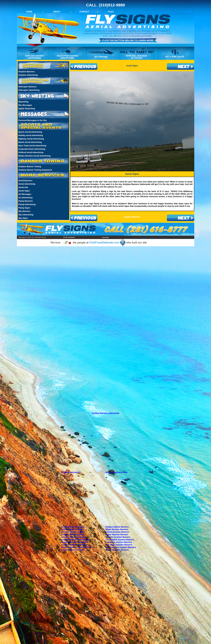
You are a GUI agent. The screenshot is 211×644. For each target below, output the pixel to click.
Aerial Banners (25, 181)
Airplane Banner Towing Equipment (35, 170)
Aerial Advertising (27, 184)
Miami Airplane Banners (117, 529)
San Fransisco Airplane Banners (121, 547)
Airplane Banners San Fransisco (76, 547)
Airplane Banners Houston (74, 537)
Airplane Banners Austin (73, 550)
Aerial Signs (24, 191)
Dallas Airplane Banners (117, 534)
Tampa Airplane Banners (117, 527)
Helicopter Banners (27, 87)
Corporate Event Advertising (32, 149)
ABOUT (57, 12)
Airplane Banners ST (71, 472)
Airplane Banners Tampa (73, 527)
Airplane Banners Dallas (73, 534)
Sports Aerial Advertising (30, 132)
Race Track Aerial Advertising (32, 146)
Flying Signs (24, 208)
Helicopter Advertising (29, 90)
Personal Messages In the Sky (32, 120)
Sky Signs (23, 218)
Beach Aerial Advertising (30, 142)
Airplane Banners (27, 72)
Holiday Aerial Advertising (31, 135)
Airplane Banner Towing (30, 166)
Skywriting (23, 102)
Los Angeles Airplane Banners (120, 540)
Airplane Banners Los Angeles (76, 540)
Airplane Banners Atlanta (73, 532)
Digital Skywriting (27, 109)
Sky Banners (24, 211)
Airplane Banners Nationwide (105, 413)
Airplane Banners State (116, 472)
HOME (29, 12)
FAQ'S (111, 12)
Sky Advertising (26, 215)
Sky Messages (25, 105)
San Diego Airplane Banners (119, 545)
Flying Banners (25, 201)
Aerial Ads (23, 187)
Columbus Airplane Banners (119, 542)
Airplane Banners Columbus (74, 542)
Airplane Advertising (28, 75)
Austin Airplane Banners (117, 550)
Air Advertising (25, 198)
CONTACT (84, 12)
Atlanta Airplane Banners (117, 532)
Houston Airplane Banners (118, 537)
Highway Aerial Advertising (31, 139)
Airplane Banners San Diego (74, 545)
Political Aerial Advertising (31, 152)
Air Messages (25, 194)
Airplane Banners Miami (73, 529)
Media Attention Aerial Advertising (34, 156)
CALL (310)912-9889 (105, 5)
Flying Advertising (27, 204)
